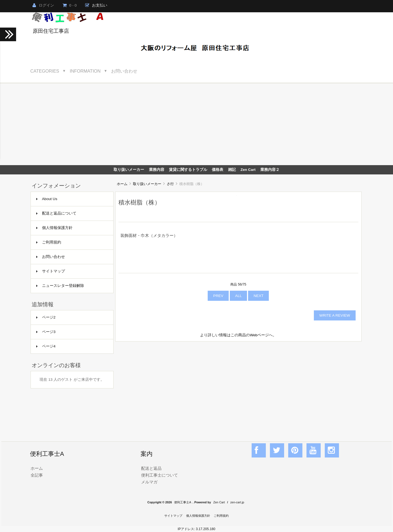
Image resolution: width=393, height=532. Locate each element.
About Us (47, 199)
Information (85, 71)
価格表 (218, 170)
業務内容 (157, 170)
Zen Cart (248, 170)
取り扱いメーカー (147, 184)
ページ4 (46, 346)
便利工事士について (160, 475)
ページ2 (46, 317)
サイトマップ (51, 271)
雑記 (232, 170)
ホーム (122, 184)
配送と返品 (151, 468)
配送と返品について (56, 213)
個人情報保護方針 (54, 228)
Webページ (259, 335)
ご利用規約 (49, 242)
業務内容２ (270, 170)
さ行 (170, 184)
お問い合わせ (124, 71)
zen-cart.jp (237, 502)
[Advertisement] (196, 124)
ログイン (43, 5)
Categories (45, 71)
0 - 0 (70, 5)
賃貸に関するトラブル (188, 170)
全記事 (37, 475)
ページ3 (46, 332)
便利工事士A (183, 502)
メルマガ (149, 482)
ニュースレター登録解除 (60, 286)
